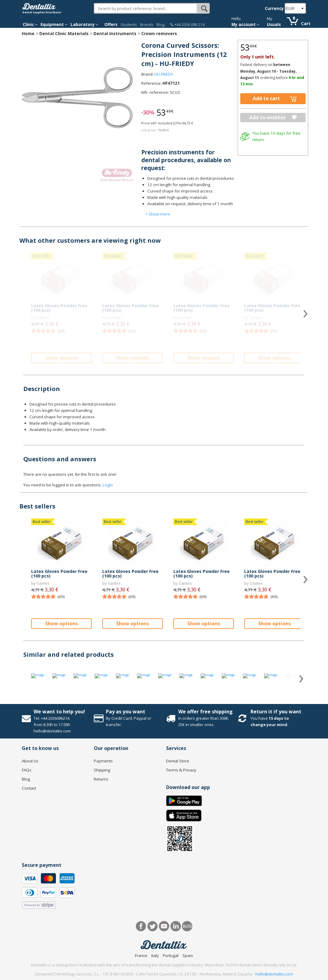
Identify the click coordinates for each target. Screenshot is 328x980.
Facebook (141, 926)
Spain (188, 955)
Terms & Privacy (181, 770)
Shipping (102, 770)
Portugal (171, 955)
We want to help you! (59, 712)
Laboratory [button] (84, 25)
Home (28, 33)
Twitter (153, 926)
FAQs (27, 770)
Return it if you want (276, 712)
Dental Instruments (115, 33)
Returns (101, 779)
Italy (155, 955)
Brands (147, 25)
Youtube (164, 926)
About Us (30, 761)
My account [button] (245, 25)
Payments (103, 761)
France (141, 955)
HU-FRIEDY (164, 74)
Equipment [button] (54, 25)
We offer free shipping (205, 712)
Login (108, 485)
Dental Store (178, 761)
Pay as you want (126, 712)
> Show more (158, 214)
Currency (274, 8)
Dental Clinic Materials (64, 33)
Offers (111, 25)
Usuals (274, 25)
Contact (29, 788)
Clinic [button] (30, 25)
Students (129, 25)
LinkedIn (176, 926)
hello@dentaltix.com (274, 974)
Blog (160, 25)
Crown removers (159, 33)
